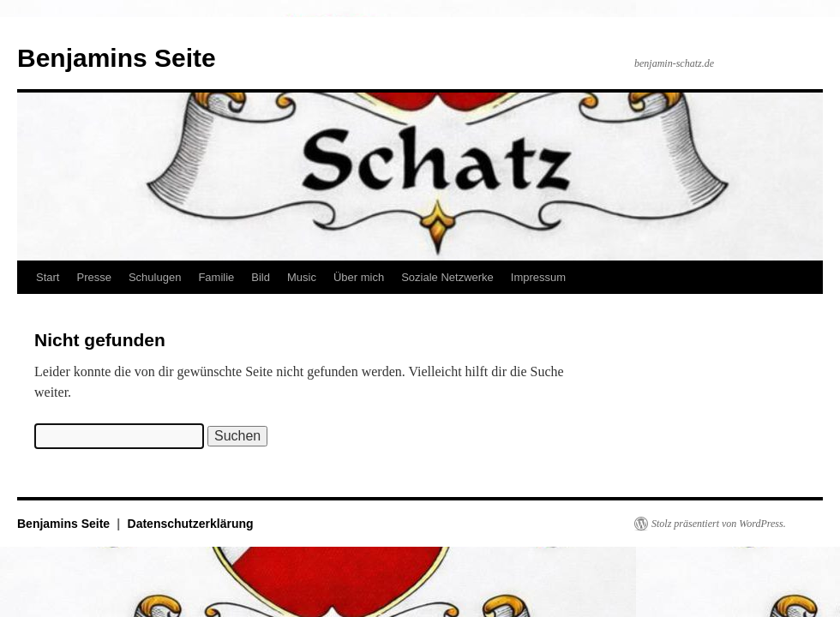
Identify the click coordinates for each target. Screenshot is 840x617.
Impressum (538, 277)
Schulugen (155, 277)
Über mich (359, 277)
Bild (261, 277)
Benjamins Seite (117, 58)
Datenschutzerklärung (191, 524)
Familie (216, 277)
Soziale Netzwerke (447, 277)
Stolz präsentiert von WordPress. (719, 524)
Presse (93, 277)
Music (302, 277)
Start (48, 277)
